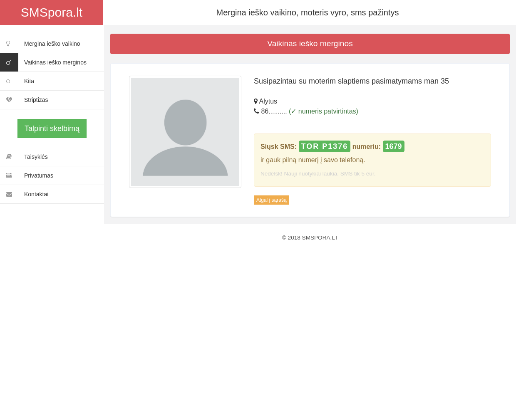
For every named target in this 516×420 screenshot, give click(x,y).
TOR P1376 (325, 146)
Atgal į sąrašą (272, 200)
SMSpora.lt (52, 12)
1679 (394, 146)
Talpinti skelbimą (52, 128)
